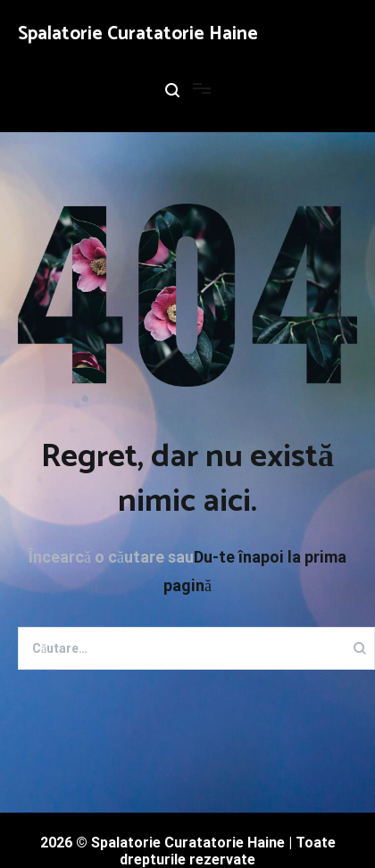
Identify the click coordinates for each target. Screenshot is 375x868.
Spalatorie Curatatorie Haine (138, 34)
